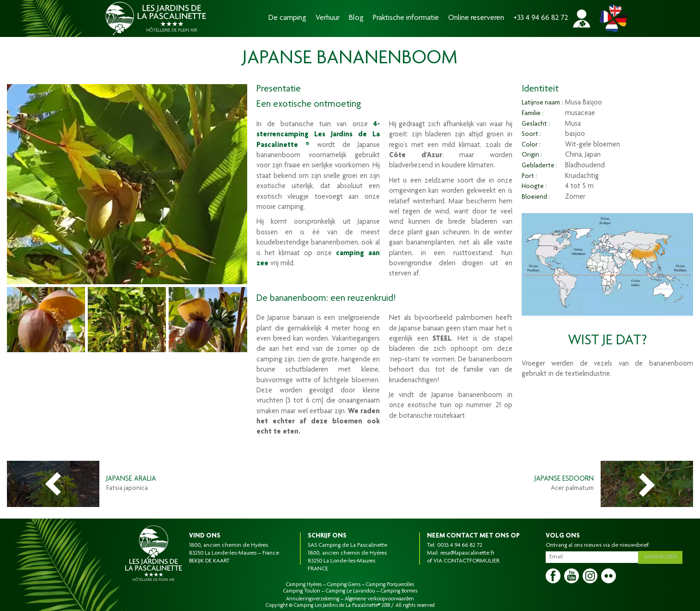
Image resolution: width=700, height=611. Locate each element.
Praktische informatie (406, 18)
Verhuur (328, 18)
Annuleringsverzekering (313, 599)
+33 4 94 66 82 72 (541, 18)
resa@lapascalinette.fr (467, 553)
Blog (356, 18)
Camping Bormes (399, 591)
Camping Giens (344, 585)
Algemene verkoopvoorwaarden (379, 599)
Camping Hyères (304, 585)
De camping (287, 18)
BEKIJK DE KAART (209, 561)
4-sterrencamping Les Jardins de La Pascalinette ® (318, 135)
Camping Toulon (302, 591)
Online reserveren (476, 18)
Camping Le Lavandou (350, 591)
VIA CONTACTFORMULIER (466, 561)
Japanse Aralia (131, 479)
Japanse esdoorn (564, 479)
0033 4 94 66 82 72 (460, 545)
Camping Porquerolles (390, 585)
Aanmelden (661, 556)
